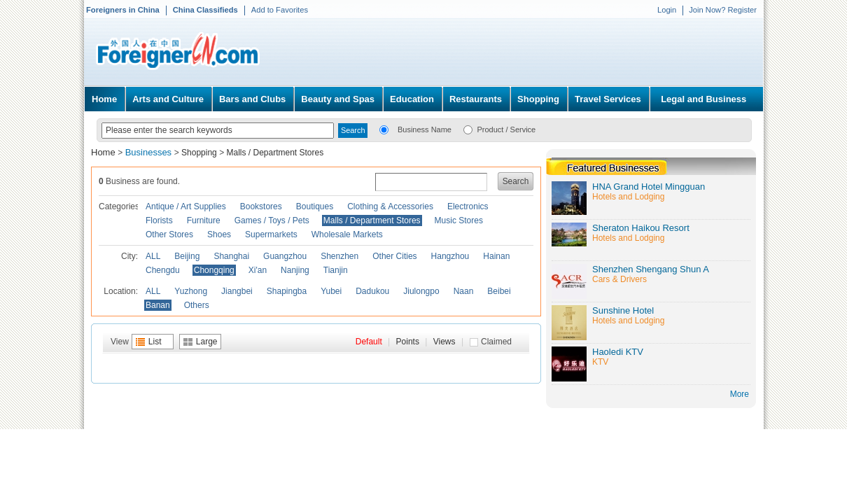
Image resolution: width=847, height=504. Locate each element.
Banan (158, 305)
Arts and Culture (168, 99)
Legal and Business (703, 99)
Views (444, 342)
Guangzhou (285, 256)
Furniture (204, 220)
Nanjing (295, 270)
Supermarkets (271, 234)
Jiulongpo (421, 291)
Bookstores (261, 206)
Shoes (219, 234)
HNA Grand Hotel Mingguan (649, 187)
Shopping (538, 99)
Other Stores (169, 234)
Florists (159, 220)
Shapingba (287, 291)
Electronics (468, 206)
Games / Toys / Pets (272, 220)
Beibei (499, 291)
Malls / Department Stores (275, 153)
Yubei (331, 291)
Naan (464, 291)
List (155, 342)
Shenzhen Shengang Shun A (651, 269)
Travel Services (608, 99)
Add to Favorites (280, 10)
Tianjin (336, 270)
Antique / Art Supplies (186, 206)
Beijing (187, 256)
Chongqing (214, 270)
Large (207, 342)
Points (408, 342)
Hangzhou (450, 256)
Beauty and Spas (338, 99)
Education (412, 99)
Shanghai (231, 256)
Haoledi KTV (618, 352)
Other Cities (394, 256)
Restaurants (476, 99)
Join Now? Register (723, 10)
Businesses (150, 152)
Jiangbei (237, 291)
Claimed (496, 342)
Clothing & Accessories (390, 206)
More (740, 394)
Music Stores (459, 220)
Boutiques (315, 206)
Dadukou (372, 291)
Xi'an (258, 270)
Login (667, 10)
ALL (153, 256)
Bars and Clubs (252, 99)
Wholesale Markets (347, 234)
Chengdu (163, 270)
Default (369, 342)
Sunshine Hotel (623, 310)
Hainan (496, 256)
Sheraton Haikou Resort (641, 228)
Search (516, 181)
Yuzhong (191, 291)
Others (197, 305)
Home (104, 99)
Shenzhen (339, 256)
